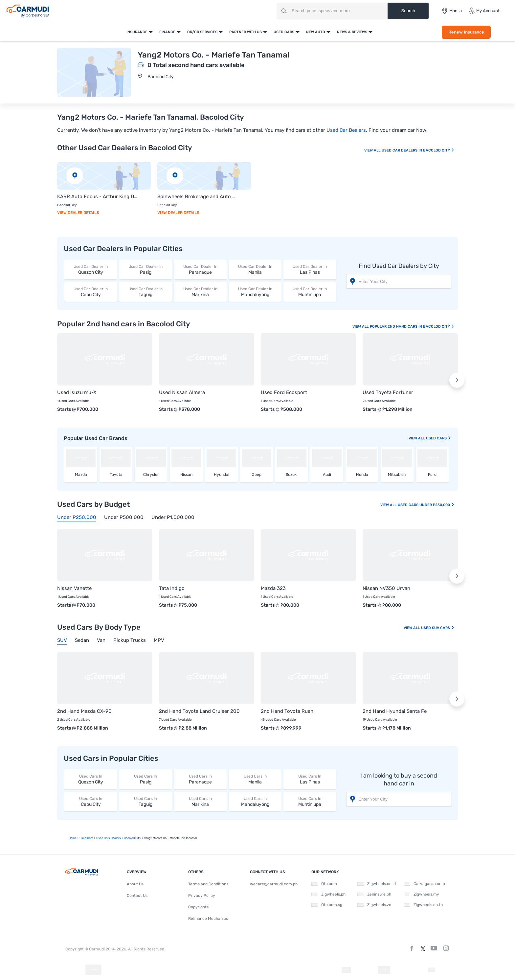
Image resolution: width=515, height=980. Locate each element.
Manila (255, 269)
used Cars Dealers (109, 838)
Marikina (200, 292)
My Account (484, 11)
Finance (167, 32)
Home (73, 838)
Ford (432, 475)
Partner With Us (246, 32)
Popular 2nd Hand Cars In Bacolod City (412, 327)
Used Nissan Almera (182, 392)
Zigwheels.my (421, 894)
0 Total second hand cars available (196, 65)
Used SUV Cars (438, 628)
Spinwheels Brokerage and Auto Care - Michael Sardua (198, 197)
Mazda (81, 475)
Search (408, 11)
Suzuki (292, 475)
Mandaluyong (255, 292)
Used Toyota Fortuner (388, 392)
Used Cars (284, 32)
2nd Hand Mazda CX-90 (84, 711)
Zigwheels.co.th (423, 905)
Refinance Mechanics (208, 919)
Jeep (257, 475)
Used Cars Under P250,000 (426, 505)
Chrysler (151, 475)
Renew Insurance (466, 32)
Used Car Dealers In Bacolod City (418, 150)
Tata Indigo (172, 588)
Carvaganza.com (424, 884)
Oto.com (324, 884)
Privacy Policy (202, 896)
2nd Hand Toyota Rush (287, 711)
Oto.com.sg (327, 905)
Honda (362, 475)
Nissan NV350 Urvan (386, 588)
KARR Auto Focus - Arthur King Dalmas (97, 197)
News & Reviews (352, 32)
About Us (135, 884)
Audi (327, 475)
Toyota (116, 475)
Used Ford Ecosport (284, 392)
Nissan (186, 475)
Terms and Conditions (208, 884)
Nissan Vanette (74, 588)
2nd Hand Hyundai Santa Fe (395, 711)
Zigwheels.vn (374, 905)
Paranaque (200, 269)
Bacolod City (161, 77)
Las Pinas (310, 269)
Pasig (146, 269)
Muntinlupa (310, 292)
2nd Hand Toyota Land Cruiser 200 (199, 711)
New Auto (316, 32)
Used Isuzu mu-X (77, 392)
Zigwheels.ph (328, 894)
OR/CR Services (202, 32)
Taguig (146, 292)
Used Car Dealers (346, 130)
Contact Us (137, 896)
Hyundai (222, 475)
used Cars (439, 438)
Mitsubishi (397, 475)
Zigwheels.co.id (377, 884)
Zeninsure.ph (374, 894)
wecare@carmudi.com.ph (274, 884)
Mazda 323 (273, 588)
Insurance (137, 32)
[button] (457, 380)
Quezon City (91, 269)
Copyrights (198, 907)
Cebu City (91, 292)
